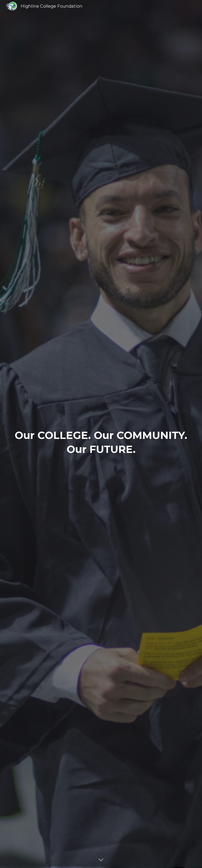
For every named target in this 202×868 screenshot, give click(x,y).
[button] (101, 860)
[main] (101, 450)
